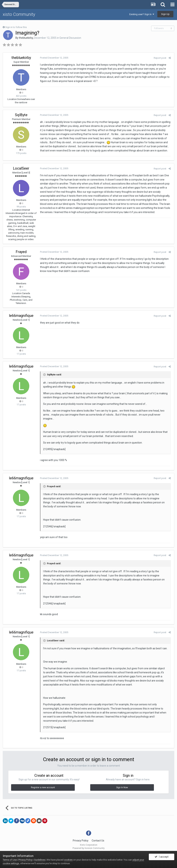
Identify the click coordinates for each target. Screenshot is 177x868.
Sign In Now (122, 787)
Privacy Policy (81, 841)
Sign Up (165, 14)
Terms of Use (10, 860)
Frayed (21, 252)
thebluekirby (26, 38)
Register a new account (43, 787)
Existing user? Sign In (142, 14)
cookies (68, 860)
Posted (53, 58)
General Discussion (70, 38)
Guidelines (40, 860)
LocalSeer (21, 168)
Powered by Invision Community (89, 848)
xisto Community (19, 14)
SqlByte (21, 115)
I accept (162, 858)
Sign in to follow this (16, 27)
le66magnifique (21, 316)
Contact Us (98, 841)
